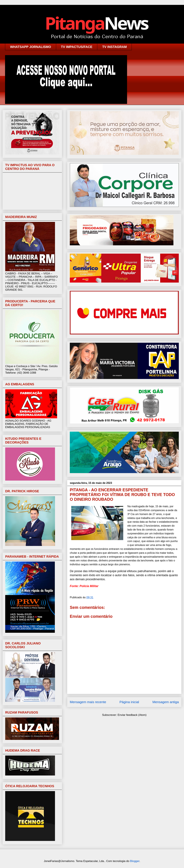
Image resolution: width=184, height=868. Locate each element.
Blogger (135, 861)
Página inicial (129, 702)
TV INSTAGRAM (114, 47)
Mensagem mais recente (88, 702)
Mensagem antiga (166, 702)
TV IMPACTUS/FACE (77, 47)
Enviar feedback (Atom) (132, 715)
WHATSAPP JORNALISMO (31, 47)
